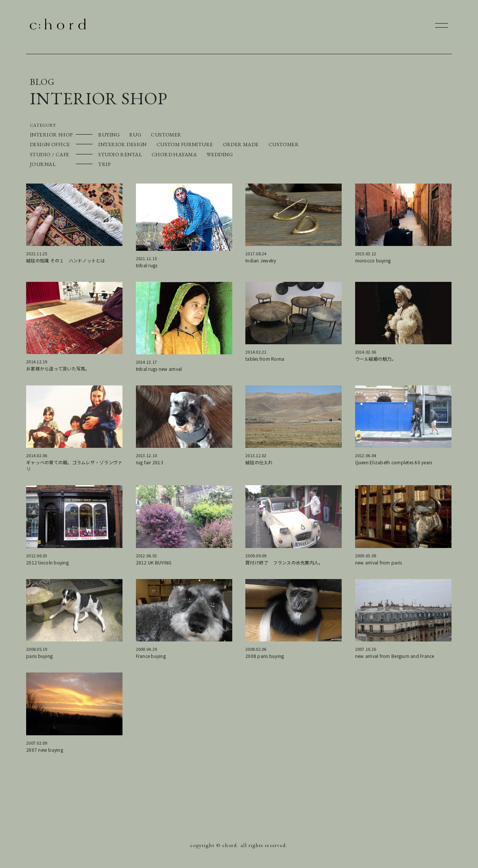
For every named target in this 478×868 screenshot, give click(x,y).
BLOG (42, 82)
